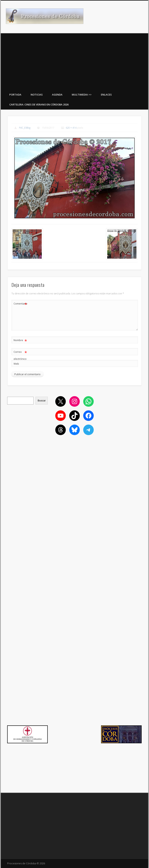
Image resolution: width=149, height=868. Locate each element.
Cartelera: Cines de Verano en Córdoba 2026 (39, 104)
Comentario (20, 304)
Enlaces (106, 95)
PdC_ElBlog (25, 128)
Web (16, 364)
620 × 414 (71, 128)
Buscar (42, 401)
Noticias (37, 95)
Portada (15, 95)
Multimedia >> (82, 95)
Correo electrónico (20, 355)
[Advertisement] (74, 61)
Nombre (20, 340)
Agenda (57, 95)
